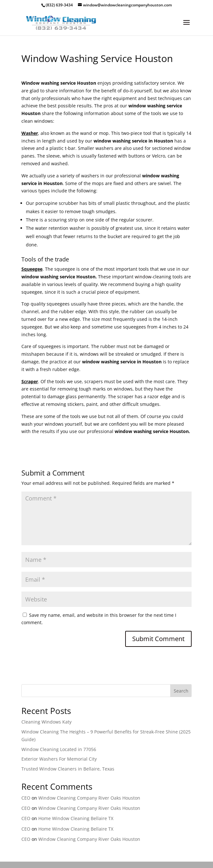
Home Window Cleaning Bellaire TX (76, 818)
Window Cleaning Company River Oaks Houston (89, 798)
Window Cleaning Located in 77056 (59, 749)
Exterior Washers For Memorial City (59, 759)
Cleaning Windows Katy (46, 722)
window (143, 277)
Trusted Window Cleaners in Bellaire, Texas (68, 769)
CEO (26, 798)
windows (89, 354)
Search (181, 691)
